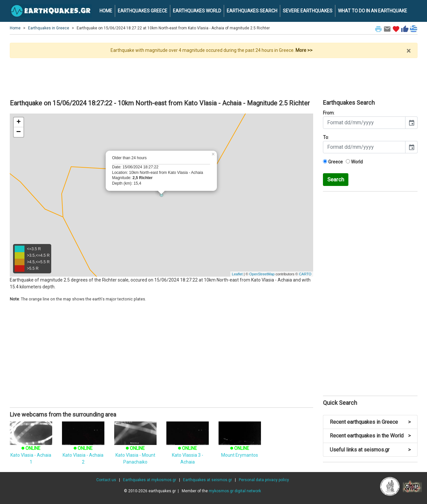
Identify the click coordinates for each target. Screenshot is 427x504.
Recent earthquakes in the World (370, 436)
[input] (364, 123)
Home (15, 28)
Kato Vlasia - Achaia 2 (83, 448)
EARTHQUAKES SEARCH (252, 11)
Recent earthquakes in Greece (370, 422)
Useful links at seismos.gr (370, 450)
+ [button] (18, 122)
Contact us (106, 480)
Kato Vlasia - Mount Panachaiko (135, 448)
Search (336, 179)
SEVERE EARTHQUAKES (308, 11)
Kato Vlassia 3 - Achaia (188, 448)
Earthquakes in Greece (49, 28)
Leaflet (237, 274)
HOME (106, 11)
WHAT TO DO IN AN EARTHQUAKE (373, 11)
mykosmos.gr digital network (235, 491)
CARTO (305, 274)
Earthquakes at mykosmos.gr (150, 480)
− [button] (19, 132)
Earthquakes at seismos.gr (207, 480)
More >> (304, 50)
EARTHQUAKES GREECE (143, 11)
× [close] (409, 51)
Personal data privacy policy (264, 480)
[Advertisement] (214, 76)
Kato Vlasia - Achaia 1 (31, 448)
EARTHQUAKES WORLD (197, 11)
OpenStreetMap (262, 274)
